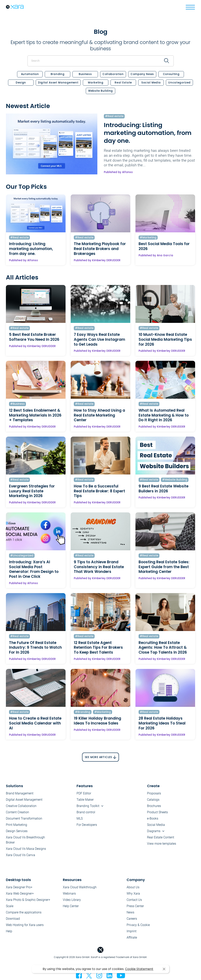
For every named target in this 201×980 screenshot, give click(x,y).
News (130, 912)
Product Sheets (157, 812)
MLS (80, 818)
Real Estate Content (161, 837)
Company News (142, 74)
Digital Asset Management (58, 83)
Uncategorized (179, 83)
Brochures (154, 806)
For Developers (87, 825)
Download (13, 919)
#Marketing (148, 238)
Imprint (132, 931)
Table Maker (85, 800)
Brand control (86, 812)
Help (9, 931)
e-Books (153, 818)
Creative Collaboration (21, 806)
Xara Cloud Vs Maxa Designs (26, 849)
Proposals (154, 793)
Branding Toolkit (88, 806)
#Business (17, 404)
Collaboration (113, 74)
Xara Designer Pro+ (19, 887)
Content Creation (17, 812)
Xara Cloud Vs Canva (21, 855)
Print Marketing (16, 825)
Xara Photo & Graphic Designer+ (28, 900)
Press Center (135, 906)
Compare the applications (24, 912)
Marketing (96, 83)
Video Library (72, 900)
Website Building (100, 91)
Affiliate (132, 937)
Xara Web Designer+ (20, 893)
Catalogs (153, 800)
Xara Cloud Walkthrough (80, 887)
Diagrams (154, 831)
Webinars (69, 893)
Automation (30, 74)
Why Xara (133, 893)
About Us (133, 887)
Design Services (17, 831)
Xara (15, 7)
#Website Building (175, 480)
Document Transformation (24, 818)
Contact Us (134, 900)
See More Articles (98, 757)
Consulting (171, 74)
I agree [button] (164, 969)
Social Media (151, 83)
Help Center (71, 906)
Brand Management (20, 793)
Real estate (123, 83)
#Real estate (114, 116)
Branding (58, 74)
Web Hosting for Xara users (25, 925)
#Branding (83, 712)
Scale (10, 906)
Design (21, 83)
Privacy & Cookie (138, 925)
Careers (132, 919)
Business (85, 74)
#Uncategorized (22, 556)
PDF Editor (84, 793)
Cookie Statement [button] (139, 969)
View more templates (162, 844)
